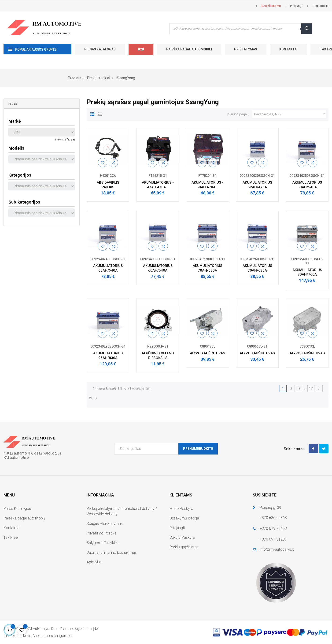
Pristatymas (246, 49)
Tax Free (11, 537)
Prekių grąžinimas (184, 547)
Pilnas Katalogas (100, 49)
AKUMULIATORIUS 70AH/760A (307, 272)
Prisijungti (177, 528)
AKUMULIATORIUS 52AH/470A (257, 185)
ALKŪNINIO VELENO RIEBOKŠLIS (158, 356)
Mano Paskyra (181, 509)
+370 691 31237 (273, 539)
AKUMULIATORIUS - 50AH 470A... (207, 185)
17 (311, 389)
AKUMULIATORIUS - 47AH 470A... (158, 185)
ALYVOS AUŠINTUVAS (207, 353)
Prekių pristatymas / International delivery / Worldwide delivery (122, 511)
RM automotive (16, 457)
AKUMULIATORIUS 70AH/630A (207, 268)
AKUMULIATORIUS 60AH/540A (307, 185)
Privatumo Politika (101, 533)
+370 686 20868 (273, 518)
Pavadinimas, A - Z (290, 114)
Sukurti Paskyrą (182, 537)
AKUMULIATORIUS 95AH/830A (108, 356)
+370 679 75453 (273, 528)
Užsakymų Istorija (184, 518)
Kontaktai (288, 49)
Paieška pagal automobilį (189, 49)
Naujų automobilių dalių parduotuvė (32, 453)
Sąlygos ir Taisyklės (103, 543)
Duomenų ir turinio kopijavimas (112, 552)
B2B (141, 49)
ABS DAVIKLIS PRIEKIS (108, 185)
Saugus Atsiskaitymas (105, 524)
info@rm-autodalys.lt (277, 549)
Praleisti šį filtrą (64, 140)
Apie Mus (94, 562)
